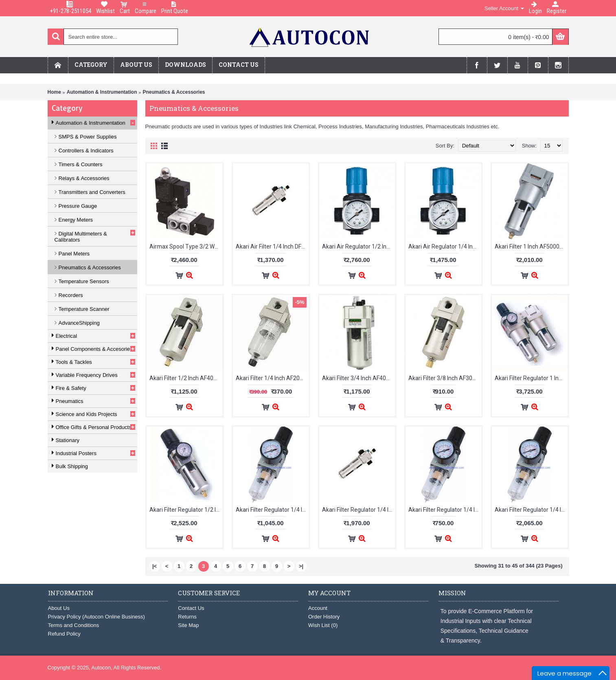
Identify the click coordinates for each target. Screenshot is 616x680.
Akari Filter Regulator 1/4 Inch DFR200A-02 (358, 510)
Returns (187, 617)
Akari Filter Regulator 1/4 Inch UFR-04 (531, 510)
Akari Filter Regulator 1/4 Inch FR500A (445, 510)
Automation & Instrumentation (102, 92)
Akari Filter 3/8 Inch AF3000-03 (445, 378)
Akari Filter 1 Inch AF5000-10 (531, 246)
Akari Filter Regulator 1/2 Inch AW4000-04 (186, 510)
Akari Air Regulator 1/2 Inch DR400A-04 (358, 246)
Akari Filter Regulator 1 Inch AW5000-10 (531, 378)
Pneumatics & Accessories (174, 92)
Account (318, 608)
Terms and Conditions (74, 625)
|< (155, 566)
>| (301, 566)
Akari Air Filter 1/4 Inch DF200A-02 (272, 246)
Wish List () (323, 625)
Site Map (188, 625)
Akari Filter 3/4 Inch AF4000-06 (358, 378)
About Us (59, 608)
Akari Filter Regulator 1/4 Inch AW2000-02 (272, 510)
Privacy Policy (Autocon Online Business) (96, 617)
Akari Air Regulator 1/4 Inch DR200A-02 (445, 246)
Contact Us (191, 608)
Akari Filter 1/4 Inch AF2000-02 (272, 378)
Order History (324, 617)
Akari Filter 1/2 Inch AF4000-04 (186, 378)
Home (54, 92)
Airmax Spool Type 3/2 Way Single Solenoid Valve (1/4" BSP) (186, 246)
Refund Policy (64, 634)
